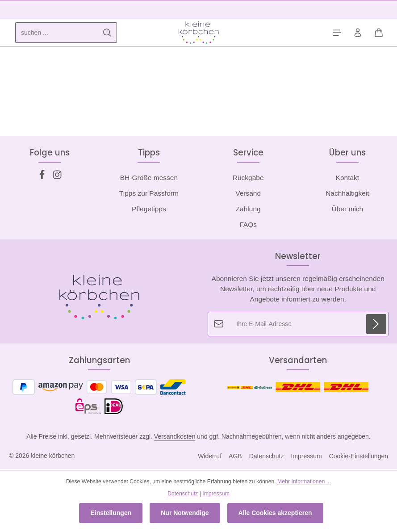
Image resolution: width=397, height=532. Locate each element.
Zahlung (248, 209)
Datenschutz (267, 457)
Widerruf (210, 457)
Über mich (348, 209)
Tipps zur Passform (149, 194)
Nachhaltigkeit (347, 194)
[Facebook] (43, 178)
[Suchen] (107, 33)
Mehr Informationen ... (304, 482)
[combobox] (57, 33)
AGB (235, 457)
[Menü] (334, 33)
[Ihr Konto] (356, 33)
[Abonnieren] (376, 325)
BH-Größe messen (149, 178)
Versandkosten (175, 437)
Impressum (306, 457)
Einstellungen (111, 513)
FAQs (248, 225)
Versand (248, 194)
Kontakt (348, 178)
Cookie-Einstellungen (359, 457)
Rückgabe (248, 178)
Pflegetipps (149, 209)
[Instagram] (57, 178)
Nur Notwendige (185, 513)
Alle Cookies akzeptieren (275, 513)
